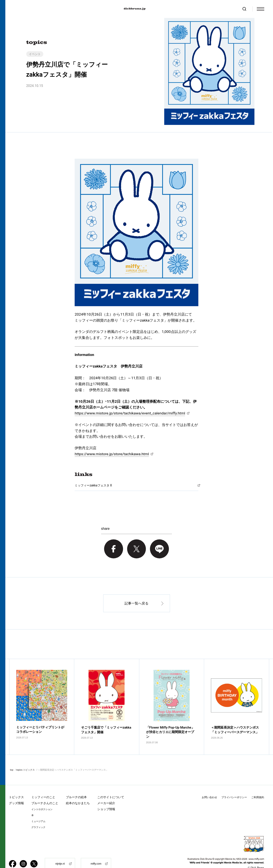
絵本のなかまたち (78, 792)
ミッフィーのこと (43, 786)
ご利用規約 (258, 786)
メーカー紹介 (106, 792)
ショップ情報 (106, 798)
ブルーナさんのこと (45, 792)
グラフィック (38, 816)
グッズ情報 (16, 792)
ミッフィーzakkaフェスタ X (93, 485)
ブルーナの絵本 (76, 786)
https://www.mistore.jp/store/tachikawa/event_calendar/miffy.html (130, 413)
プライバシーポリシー (234, 786)
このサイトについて (111, 786)
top (12, 759)
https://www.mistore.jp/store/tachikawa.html (112, 454)
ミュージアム (38, 810)
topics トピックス (25, 759)
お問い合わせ (209, 786)
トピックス (16, 786)
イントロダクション (42, 798)
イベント (35, 54)
